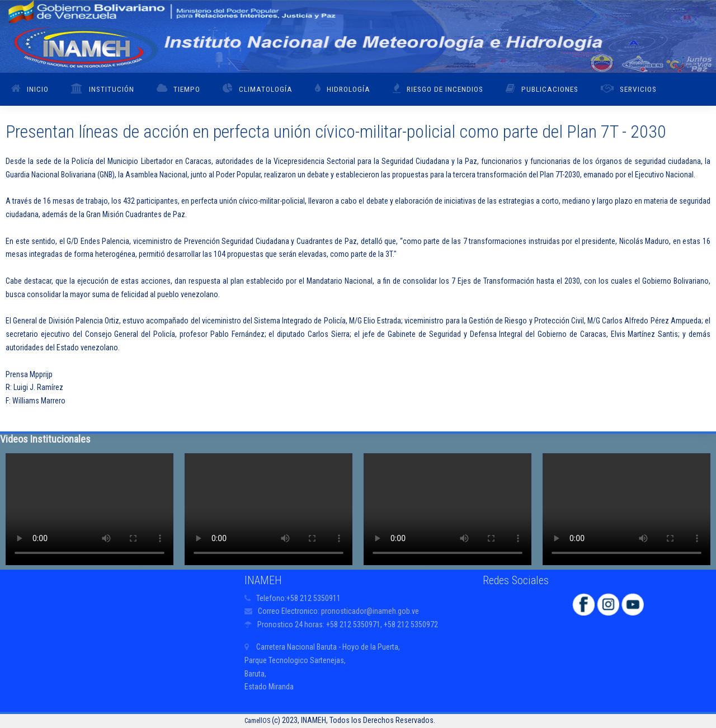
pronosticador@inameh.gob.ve (370, 611)
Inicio (38, 89)
